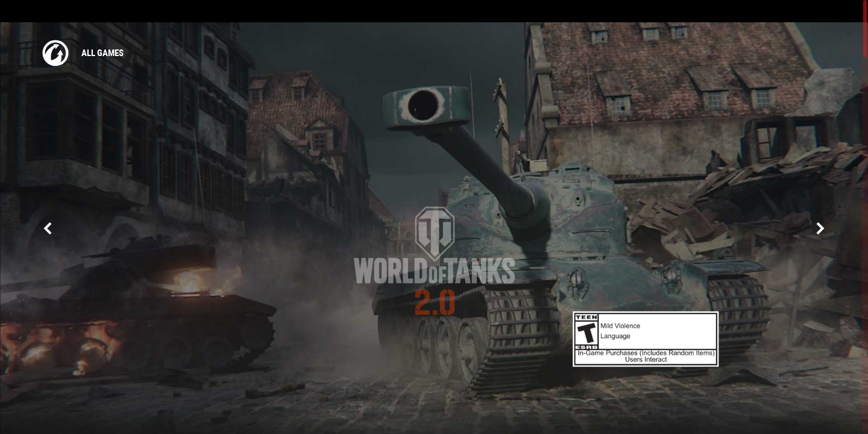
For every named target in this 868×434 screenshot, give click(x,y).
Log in (788, 11)
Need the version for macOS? (434, 333)
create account (836, 11)
